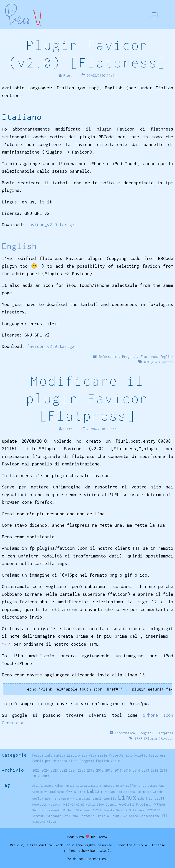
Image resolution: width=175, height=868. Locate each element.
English (19, 246)
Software (153, 810)
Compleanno (57, 792)
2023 (54, 770)
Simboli (122, 810)
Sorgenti (39, 816)
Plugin (151, 362)
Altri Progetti (82, 761)
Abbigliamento (43, 786)
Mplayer (55, 804)
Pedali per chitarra (50, 761)
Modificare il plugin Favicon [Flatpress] (87, 398)
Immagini (83, 799)
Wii (165, 816)
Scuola (109, 810)
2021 (72, 770)
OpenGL (111, 804)
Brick (120, 786)
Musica (38, 755)
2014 (136, 770)
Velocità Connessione (142, 816)
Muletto (141, 755)
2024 (45, 770)
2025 (36, 770)
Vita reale (98, 755)
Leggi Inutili (104, 799)
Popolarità (126, 805)
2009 (45, 776)
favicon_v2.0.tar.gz (51, 225)
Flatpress (149, 357)
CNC (162, 786)
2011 (164, 770)
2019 (91, 770)
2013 (145, 770)
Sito (129, 755)
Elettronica (77, 755)
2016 (118, 770)
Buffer (131, 786)
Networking (74, 804)
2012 (154, 770)
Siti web (136, 810)
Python (159, 804)
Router (96, 810)
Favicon (167, 362)
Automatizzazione (89, 786)
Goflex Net (41, 799)
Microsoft (156, 798)
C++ (69, 792)
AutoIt (69, 786)
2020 (82, 770)
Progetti (129, 357)
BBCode (109, 786)
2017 (109, 770)
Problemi (144, 804)
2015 (127, 770)
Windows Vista (44, 822)
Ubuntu (116, 816)
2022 (63, 770)
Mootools (40, 804)
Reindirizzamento (47, 810)
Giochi (158, 792)
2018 (100, 770)
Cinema (153, 786)
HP (72, 799)
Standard (54, 816)
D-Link (80, 792)
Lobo (141, 799)
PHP (139, 738)
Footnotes (144, 792)
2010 (36, 776)
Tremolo (103, 816)
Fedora (129, 792)
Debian (95, 791)
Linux (127, 797)
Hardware (61, 798)
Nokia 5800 (95, 804)
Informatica (108, 357)
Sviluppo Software (79, 816)
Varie (115, 761)
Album (59, 786)
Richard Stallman (76, 810)
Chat (142, 786)
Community (40, 792)
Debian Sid (113, 792)
